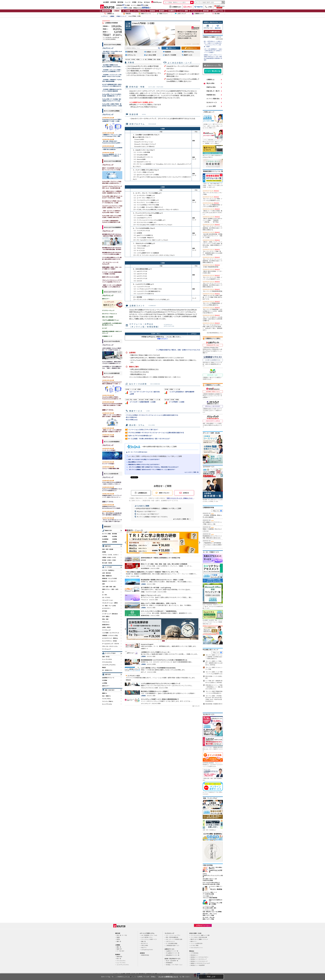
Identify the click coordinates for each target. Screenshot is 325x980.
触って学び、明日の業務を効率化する (216, 868)
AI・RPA (105, 595)
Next (199, 543)
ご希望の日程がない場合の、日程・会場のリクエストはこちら (179, 350)
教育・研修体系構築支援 (172, 937)
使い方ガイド (145, 943)
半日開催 (105, 680)
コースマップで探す (110, 653)
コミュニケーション (108, 600)
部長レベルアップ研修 (208, 915)
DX (103, 592)
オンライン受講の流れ (213, 99)
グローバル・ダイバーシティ (110, 646)
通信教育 (162, 11)
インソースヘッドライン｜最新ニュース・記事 (200, 935)
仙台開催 (114, 536)
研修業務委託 (169, 963)
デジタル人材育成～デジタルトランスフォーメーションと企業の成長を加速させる (156, 433)
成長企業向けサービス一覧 (173, 955)
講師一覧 (119, 941)
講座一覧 (119, 947)
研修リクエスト (164, 14)
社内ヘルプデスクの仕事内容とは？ (140, 436)
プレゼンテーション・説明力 (110, 603)
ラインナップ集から (108, 701)
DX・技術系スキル (107, 670)
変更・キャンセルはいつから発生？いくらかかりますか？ (144, 459)
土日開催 (105, 683)
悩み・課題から (106, 696)
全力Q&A (147, 2)
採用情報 (113, 2)
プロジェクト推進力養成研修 (210, 898)
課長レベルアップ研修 (208, 919)
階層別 (118, 937)
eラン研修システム (140, 11)
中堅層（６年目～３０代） (109, 557)
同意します (211, 977)
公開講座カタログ (199, 14)
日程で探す (108, 674)
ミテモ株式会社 (194, 953)
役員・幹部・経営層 (108, 549)
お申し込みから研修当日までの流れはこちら (145, 369)
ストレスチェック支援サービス (149, 939)
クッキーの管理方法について (168, 977)
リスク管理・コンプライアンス (111, 633)
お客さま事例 (145, 945)
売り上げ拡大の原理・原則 (209, 908)
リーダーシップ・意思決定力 (110, 614)
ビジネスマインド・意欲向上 (110, 638)
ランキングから (106, 699)
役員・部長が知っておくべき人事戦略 (212, 912)
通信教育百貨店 (145, 955)
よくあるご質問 (211, 106)
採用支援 (206, 11)
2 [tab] (159, 554)
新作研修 (120, 2)
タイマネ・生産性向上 (108, 570)
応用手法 (205, 874)
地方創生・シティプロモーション (174, 965)
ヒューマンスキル (107, 659)
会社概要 (106, 2)
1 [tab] (156, 554)
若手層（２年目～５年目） (109, 560)
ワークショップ (106, 649)
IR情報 (134, 2)
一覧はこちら (216, 511)
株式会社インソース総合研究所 (198, 965)
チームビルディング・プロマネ (111, 644)
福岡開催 (105, 542)
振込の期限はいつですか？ (136, 462)
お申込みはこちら (192, 48)
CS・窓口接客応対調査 (172, 943)
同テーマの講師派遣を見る (213, 32)
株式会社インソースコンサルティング (199, 961)
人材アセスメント (170, 941)
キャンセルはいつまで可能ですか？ (148, 514)
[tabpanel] (162, 543)
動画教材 (152, 11)
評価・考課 (105, 619)
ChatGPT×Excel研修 (208, 881)
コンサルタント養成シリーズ (216, 887)
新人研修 (217, 14)
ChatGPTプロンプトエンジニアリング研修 (213, 876)
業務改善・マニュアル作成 (109, 578)
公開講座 (116, 11)
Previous (126, 543)
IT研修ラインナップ (121, 16)
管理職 (104, 552)
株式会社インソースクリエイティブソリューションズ (200, 963)
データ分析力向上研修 (208, 894)
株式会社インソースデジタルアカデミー (200, 957)
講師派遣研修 (106, 11)
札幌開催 (105, 536)
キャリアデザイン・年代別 (109, 641)
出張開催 (114, 542)
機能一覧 (143, 941)
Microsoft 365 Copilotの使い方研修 (211, 884)
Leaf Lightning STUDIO (147, 950)
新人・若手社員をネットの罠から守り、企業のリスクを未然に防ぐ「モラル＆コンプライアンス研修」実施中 (213, 44)
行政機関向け (172, 11)
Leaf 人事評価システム (147, 937)
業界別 (118, 939)
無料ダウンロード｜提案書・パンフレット (199, 939)
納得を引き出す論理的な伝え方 (216, 900)
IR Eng (140, 2)
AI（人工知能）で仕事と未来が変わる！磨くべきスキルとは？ (149, 439)
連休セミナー (106, 686)
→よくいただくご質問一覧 (191, 472)
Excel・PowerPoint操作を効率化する (211, 883)
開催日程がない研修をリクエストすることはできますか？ (144, 464)
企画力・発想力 (106, 627)
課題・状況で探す (110, 690)
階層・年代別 (106, 657)
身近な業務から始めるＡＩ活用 (210, 879)
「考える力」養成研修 (215, 889)
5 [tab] (165, 554)
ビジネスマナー (106, 608)
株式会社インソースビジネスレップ (199, 959)
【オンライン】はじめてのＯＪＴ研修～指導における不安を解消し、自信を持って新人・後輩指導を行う (212, 327)
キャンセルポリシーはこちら (140, 372)
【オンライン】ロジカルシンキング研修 (212, 193)
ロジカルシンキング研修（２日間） (215, 903)
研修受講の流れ (211, 95)
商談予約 (198, 7)
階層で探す (108, 546)
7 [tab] (169, 554)
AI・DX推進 (126, 11)
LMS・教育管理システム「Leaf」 (149, 935)
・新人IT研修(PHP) (131, 417)
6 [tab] (167, 554)
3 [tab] (162, 554)
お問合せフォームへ (203, 925)
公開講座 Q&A (175, 7)
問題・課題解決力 (107, 576)
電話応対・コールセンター (109, 581)
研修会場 (128, 14)
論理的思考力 (106, 625)
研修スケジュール (146, 14)
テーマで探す (108, 567)
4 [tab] (164, 554)
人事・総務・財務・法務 (109, 587)
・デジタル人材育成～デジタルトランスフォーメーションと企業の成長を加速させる (151, 415)
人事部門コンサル (217, 11)
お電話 (209, 7)
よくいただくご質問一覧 (181, 519)
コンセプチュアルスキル (109, 665)
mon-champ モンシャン (197, 948)
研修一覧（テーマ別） (122, 935)
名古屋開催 (105, 539)
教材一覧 (119, 958)
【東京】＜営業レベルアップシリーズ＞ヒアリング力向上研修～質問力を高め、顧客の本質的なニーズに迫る (212, 244)
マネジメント (106, 622)
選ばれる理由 (210, 83)
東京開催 (114, 534)
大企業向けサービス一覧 (172, 951)
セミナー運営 (184, 11)
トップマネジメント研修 (208, 906)
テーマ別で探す (120, 951)
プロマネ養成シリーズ (208, 896)
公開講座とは (109, 14)
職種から (105, 693)
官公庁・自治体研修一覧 (172, 961)
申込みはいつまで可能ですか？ (147, 511)
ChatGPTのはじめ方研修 (216, 871)
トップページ (104, 16)
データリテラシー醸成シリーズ (210, 892)
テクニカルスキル (107, 662)
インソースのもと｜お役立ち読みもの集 (199, 937)
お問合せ (188, 7)
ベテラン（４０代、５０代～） (111, 555)
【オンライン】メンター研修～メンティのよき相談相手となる (212, 199)
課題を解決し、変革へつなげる (210, 914)
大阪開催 (114, 539)
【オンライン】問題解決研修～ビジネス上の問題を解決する (212, 205)
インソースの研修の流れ (197, 943)
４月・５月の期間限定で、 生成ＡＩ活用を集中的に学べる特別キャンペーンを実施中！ (213, 51)
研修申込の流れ (211, 87)
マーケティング (106, 630)
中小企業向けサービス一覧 (173, 953)
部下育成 (105, 611)
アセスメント (195, 11)
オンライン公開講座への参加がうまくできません (152, 517)
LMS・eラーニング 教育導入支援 (174, 939)
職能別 (104, 667)
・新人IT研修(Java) (131, 420)
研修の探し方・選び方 (213, 91)
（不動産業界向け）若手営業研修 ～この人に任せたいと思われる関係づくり (212, 545)
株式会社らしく (194, 955)
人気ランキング (181, 14)
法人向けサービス (212, 102)
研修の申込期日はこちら (138, 374)
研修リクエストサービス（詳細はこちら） (180, 498)
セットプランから (107, 704)
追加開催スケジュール (108, 678)
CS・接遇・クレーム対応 (109, 606)
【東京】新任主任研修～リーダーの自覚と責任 (212, 271)
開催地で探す (108, 530)
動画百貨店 (119, 956)
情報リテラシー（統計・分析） (111, 589)
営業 (103, 584)
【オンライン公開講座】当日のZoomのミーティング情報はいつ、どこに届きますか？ (152, 469)
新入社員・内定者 (107, 563)
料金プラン (144, 948)
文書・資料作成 (106, 573)
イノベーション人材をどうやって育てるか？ (143, 429)
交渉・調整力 (106, 616)
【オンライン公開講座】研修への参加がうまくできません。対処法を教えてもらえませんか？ (154, 467)
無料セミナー (194, 941)
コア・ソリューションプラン (173, 935)
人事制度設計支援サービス (173, 945)
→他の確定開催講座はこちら (214, 333)
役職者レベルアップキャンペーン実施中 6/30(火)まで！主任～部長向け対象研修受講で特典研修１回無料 (213, 57)
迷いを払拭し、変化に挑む (209, 917)
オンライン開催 (106, 534)
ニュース (128, 2)
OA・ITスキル (106, 597)
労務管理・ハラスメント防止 (110, 635)
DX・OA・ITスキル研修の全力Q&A (138, 452)
